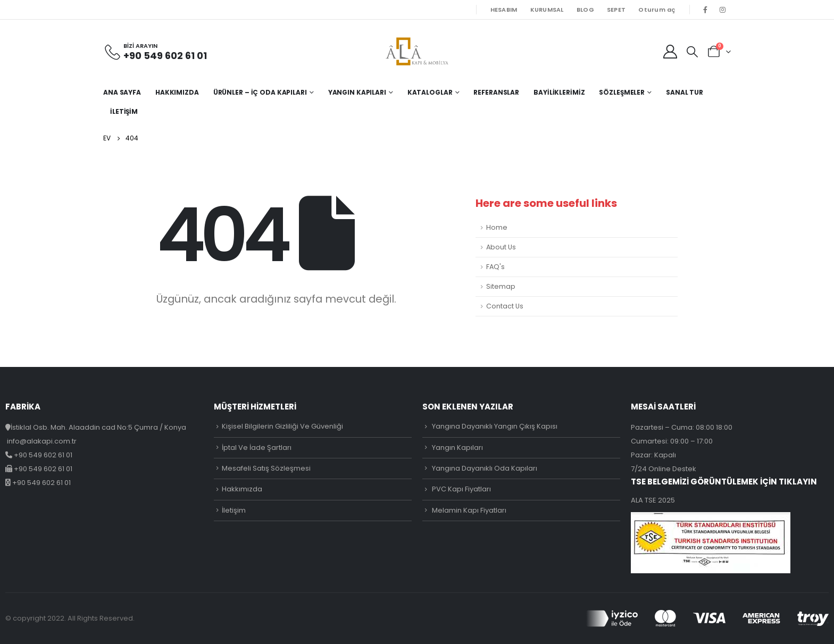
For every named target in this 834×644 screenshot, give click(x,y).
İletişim (124, 111)
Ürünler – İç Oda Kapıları (260, 92)
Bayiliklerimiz (559, 92)
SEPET (616, 10)
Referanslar (496, 92)
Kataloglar (430, 92)
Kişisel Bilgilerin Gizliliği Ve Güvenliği (282, 426)
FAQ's (495, 267)
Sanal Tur (685, 92)
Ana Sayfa (122, 92)
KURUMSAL (547, 10)
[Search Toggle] (692, 52)
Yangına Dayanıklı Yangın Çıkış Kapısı (495, 426)
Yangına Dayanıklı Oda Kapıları (485, 468)
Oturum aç (657, 10)
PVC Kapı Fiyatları (461, 489)
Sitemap (501, 286)
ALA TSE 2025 (653, 500)
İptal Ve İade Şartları (257, 448)
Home (497, 227)
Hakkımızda (177, 92)
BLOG (585, 10)
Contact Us (505, 306)
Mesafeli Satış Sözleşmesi (266, 468)
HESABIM (504, 10)
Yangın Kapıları (357, 92)
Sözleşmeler (622, 92)
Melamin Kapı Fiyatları (469, 510)
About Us (501, 247)
